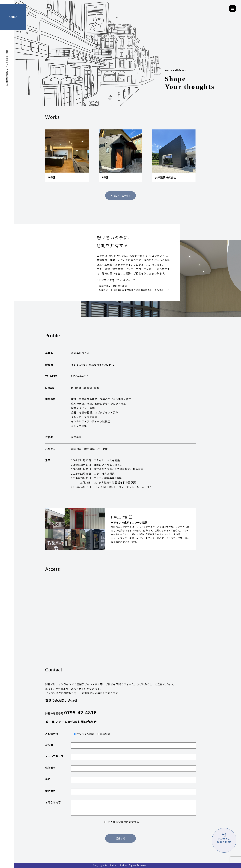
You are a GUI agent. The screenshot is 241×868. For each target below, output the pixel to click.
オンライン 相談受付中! (224, 840)
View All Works (120, 195)
